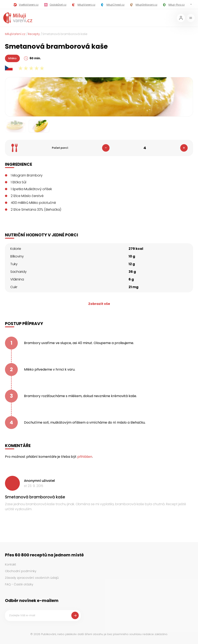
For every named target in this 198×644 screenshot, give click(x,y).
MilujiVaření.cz (15, 34)
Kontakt (11, 564)
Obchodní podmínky (21, 571)
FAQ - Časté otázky (19, 584)
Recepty (34, 34)
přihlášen (85, 457)
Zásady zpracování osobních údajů (32, 578)
